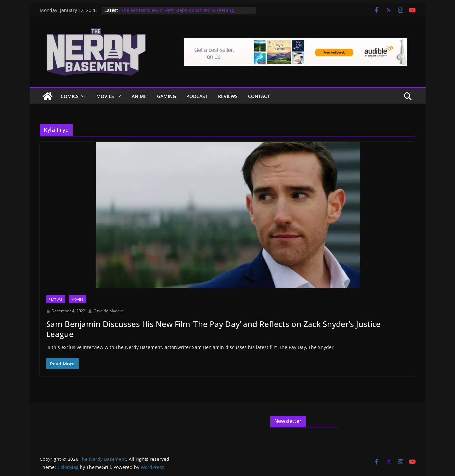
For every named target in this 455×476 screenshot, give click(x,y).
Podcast (197, 96)
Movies (105, 96)
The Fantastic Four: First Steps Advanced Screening (178, 10)
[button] (82, 96)
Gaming (166, 96)
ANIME (139, 96)
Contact (259, 96)
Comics (70, 96)
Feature (56, 299)
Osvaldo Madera (109, 311)
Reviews (228, 96)
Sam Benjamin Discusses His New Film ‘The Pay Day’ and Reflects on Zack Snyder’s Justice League (213, 329)
